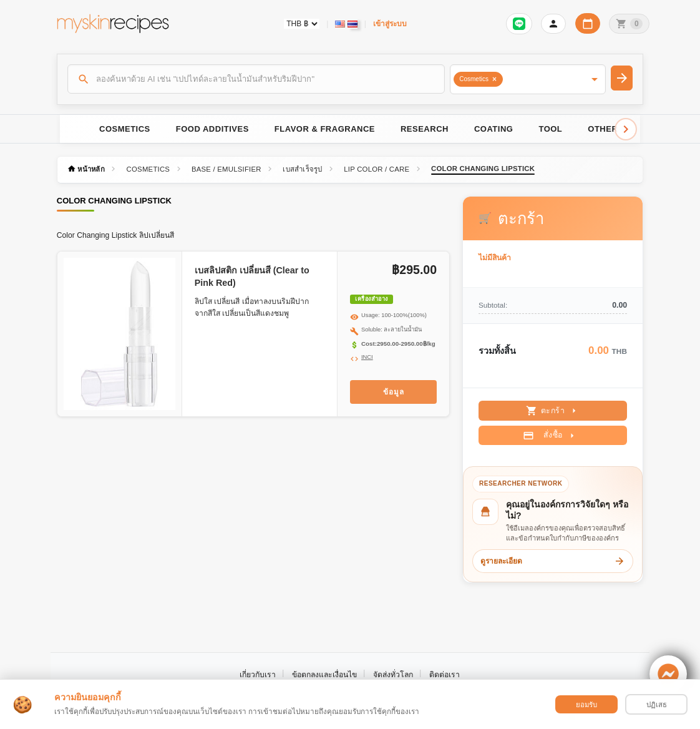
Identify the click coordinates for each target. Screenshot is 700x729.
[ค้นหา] (256, 79)
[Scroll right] (626, 129)
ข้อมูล (394, 392)
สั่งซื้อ (550, 436)
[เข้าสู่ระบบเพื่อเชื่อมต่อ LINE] (519, 24)
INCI (367, 357)
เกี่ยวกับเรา (258, 675)
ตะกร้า (553, 411)
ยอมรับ (586, 705)
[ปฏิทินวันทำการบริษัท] (588, 23)
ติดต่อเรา (445, 675)
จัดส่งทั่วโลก (393, 675)
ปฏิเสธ (657, 705)
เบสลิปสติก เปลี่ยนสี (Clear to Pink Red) (252, 276)
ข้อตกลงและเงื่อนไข (324, 675)
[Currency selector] (302, 24)
